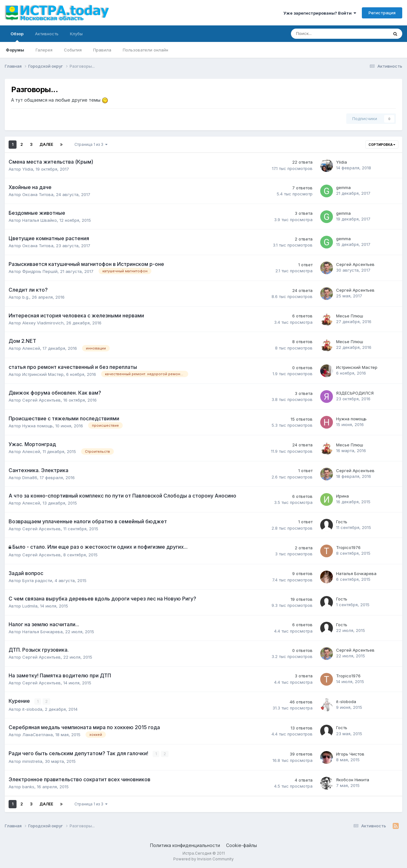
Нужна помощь (38, 426)
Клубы (76, 34)
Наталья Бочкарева (356, 573)
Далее (46, 144)
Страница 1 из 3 (91, 144)
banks (28, 787)
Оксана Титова (38, 194)
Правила (102, 50)
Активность (47, 34)
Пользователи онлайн (145, 50)
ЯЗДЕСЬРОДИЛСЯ (355, 393)
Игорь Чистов (350, 754)
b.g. (26, 297)
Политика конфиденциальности (185, 845)
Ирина (342, 496)
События (73, 50)
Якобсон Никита (353, 780)
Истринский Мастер (43, 374)
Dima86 (30, 478)
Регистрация (382, 13)
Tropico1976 (348, 547)
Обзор (17, 37)
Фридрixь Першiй (40, 271)
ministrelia (32, 761)
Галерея (44, 50)
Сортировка (382, 145)
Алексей (31, 348)
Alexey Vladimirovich (43, 323)
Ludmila (30, 606)
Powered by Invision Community (203, 859)
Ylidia (28, 169)
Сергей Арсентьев (355, 264)
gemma (343, 187)
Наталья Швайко (40, 220)
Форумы (15, 50)
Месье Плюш (350, 316)
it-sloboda (32, 709)
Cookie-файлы (241, 845)
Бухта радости (37, 580)
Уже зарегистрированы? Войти (320, 13)
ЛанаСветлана (38, 735)
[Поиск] (322, 34)
